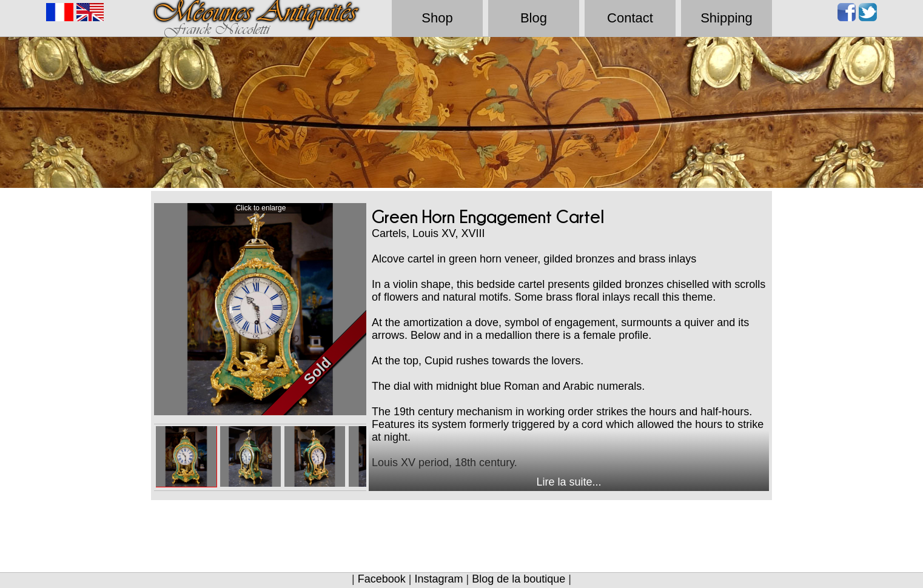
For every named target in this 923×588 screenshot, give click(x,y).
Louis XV (434, 233)
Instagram (438, 579)
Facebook (382, 579)
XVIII (473, 233)
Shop (437, 18)
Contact (630, 18)
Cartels (389, 233)
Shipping (727, 18)
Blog (534, 18)
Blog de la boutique (519, 579)
